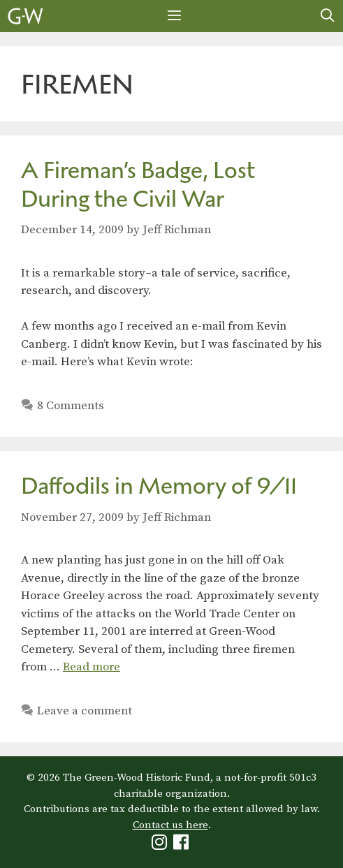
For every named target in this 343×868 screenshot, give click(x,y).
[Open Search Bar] (328, 16)
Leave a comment (85, 711)
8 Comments (71, 406)
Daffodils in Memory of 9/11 (159, 486)
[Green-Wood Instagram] (161, 845)
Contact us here (170, 825)
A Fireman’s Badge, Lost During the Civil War (138, 184)
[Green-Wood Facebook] (183, 845)
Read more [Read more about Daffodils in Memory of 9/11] (92, 667)
